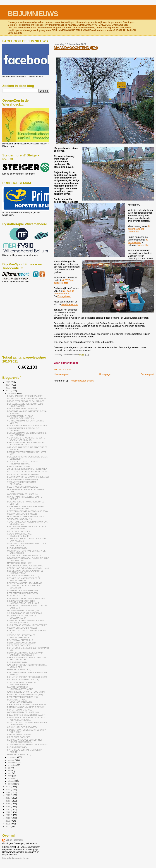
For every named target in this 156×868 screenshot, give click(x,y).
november (13, 757)
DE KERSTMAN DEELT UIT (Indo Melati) (25, 583)
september (13, 763)
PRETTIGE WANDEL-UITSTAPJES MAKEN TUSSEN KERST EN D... (26, 443)
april (10, 776)
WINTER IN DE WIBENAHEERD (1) (22, 590)
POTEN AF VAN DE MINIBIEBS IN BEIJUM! (26, 707)
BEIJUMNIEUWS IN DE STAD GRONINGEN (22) (28, 477)
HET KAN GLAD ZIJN (16, 596)
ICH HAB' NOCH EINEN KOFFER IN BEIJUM (26, 705)
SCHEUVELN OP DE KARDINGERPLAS (24, 613)
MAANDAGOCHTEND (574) (76, 48)
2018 (8, 795)
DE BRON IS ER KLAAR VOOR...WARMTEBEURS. (20, 701)
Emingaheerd (64, 296)
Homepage (105, 374)
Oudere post (147, 374)
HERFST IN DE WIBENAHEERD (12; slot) (25, 695)
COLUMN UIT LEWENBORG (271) (22, 514)
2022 (8, 391)
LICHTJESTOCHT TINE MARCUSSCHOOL (26, 516)
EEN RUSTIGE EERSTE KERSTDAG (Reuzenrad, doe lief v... (23, 463)
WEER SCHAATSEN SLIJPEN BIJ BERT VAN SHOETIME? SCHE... (27, 659)
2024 (8, 385)
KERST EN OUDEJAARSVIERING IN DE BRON (28, 511)
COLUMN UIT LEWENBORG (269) (22, 727)
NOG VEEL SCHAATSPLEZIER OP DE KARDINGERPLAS (24, 579)
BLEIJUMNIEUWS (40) (17, 747)
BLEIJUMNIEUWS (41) (17, 662)
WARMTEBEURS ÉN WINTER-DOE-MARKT (26, 692)
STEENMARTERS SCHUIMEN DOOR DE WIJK (27, 745)
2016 (8, 801)
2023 (8, 388)
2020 (8, 789)
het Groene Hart (70, 304)
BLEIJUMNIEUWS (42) (17, 548)
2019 (8, 792)
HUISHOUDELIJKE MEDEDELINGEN (23, 474)
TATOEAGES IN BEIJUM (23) (20, 519)
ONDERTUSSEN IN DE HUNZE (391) (23, 494)
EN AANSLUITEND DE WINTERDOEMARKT (26, 715)
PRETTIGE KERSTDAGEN (19, 466)
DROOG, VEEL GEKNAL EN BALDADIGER (26, 401)
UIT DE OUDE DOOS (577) (19, 737)
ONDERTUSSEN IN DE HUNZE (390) (23, 611)
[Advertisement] (18, 302)
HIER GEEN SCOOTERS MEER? (21, 643)
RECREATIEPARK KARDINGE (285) (23, 697)
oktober (11, 760)
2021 (8, 787)
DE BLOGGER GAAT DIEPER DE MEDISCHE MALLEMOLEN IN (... (27, 434)
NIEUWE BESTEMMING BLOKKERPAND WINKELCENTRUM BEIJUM (25, 654)
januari (11, 784)
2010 (8, 818)
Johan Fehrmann (14, 840)
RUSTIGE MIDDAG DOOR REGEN (22, 409)
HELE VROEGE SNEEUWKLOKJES (23, 487)
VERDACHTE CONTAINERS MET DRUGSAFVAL (22, 483)
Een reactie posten (62, 369)
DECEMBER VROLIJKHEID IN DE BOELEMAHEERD (22, 617)
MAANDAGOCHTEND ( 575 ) (20, 563)
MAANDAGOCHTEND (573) (19, 755)
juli (9, 768)
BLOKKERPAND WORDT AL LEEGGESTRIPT (27, 625)
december (13, 393)
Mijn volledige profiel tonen (15, 858)
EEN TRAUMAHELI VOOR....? (20, 640)
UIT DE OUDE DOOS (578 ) (19, 645)
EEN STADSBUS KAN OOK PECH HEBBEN (26, 598)
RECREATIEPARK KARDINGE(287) (22, 480)
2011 (8, 815)
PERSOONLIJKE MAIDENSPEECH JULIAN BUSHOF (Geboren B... (26, 622)
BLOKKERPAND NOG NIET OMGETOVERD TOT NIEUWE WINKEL (26, 507)
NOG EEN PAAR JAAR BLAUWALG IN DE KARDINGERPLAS (25, 572)
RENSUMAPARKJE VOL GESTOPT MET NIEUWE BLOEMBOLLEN (25, 741)
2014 (8, 806)
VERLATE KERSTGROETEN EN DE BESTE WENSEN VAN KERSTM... (26, 439)
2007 (8, 827)
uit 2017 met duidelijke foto (64, 282)
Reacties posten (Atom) (82, 381)
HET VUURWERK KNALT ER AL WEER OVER (27, 426)
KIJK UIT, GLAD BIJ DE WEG (20, 710)
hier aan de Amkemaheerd (64, 292)
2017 (8, 798)
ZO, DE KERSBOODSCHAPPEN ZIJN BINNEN (27, 469)
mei (10, 773)
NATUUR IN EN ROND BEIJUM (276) (23, 680)
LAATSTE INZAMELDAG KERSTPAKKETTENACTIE (20, 688)
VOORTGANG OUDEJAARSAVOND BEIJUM (26, 399)
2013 (8, 809)
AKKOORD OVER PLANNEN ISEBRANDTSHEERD (20, 535)
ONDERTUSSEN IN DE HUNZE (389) (23, 712)
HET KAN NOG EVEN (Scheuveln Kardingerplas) (28, 568)
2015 (8, 804)
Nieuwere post (61, 374)
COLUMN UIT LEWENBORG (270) (22, 628)
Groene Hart (143, 245)
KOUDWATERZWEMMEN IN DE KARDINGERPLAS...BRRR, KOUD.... (24, 602)
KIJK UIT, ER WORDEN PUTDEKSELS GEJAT (27, 677)
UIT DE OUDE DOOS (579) (19, 531)
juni (10, 771)
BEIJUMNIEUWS (33, 14)
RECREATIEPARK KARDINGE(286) (22, 593)
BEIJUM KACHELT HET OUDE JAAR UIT (25, 396)
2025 (8, 382)
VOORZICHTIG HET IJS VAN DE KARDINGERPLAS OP (21, 636)
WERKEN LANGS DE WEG (19, 735)
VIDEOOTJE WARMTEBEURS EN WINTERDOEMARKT (22, 683)
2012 (8, 812)
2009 (8, 821)
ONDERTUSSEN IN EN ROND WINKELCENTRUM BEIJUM (21, 417)
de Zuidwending (138, 241)
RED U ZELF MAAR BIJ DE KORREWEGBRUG (27, 472)
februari (12, 781)
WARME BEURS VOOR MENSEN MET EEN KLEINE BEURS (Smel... (26, 719)
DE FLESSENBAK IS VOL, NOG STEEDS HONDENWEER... (25, 405)
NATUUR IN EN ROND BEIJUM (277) (23, 576)
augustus (12, 765)
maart (11, 778)
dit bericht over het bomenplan (139, 229)
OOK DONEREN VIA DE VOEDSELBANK (25, 566)
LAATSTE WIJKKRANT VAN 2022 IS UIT (24, 556)
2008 (8, 824)
